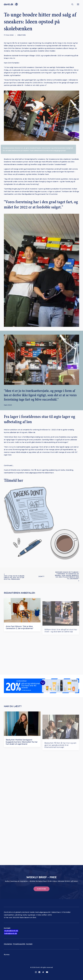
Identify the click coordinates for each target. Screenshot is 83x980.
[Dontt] (11, 4)
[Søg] (71, 4)
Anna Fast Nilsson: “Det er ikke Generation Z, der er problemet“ (20, 631)
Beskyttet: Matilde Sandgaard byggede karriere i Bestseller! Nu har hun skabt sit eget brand (22, 745)
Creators (22, 35)
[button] (78, 4)
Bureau (7, 955)
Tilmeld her (13, 481)
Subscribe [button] (42, 889)
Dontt (42, 576)
